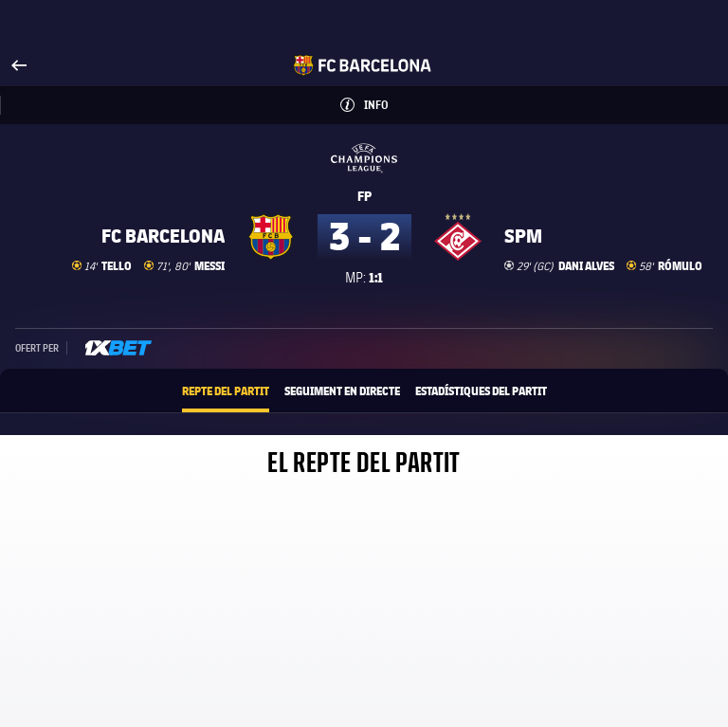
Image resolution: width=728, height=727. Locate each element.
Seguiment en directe (342, 391)
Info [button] (385, 99)
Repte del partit (226, 391)
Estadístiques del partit (481, 391)
